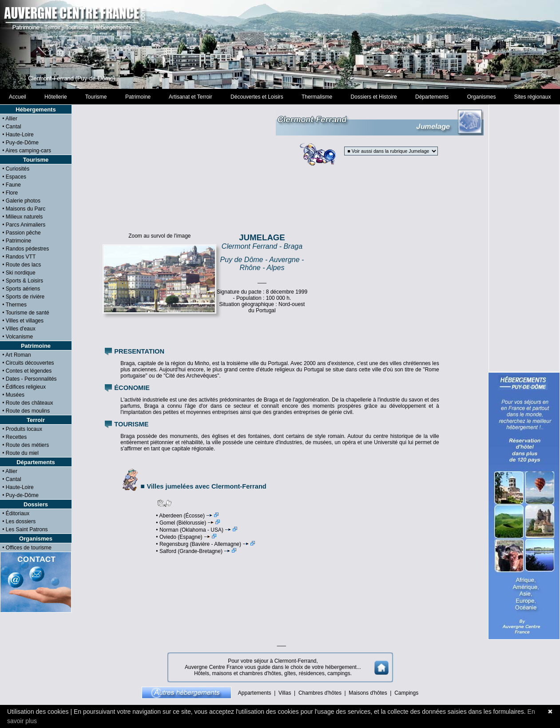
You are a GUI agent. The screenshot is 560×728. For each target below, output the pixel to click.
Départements (432, 97)
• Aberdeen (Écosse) (187, 516)
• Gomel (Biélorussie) (188, 523)
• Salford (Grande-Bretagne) (196, 551)
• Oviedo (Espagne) (186, 537)
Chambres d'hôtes (320, 693)
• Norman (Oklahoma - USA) (197, 530)
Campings (406, 693)
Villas (285, 693)
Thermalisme (317, 97)
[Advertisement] (280, 44)
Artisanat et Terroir (191, 97)
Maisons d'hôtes (368, 693)
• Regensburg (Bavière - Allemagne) (205, 544)
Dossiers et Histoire (374, 97)
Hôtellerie (56, 97)
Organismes (481, 97)
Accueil (18, 97)
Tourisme (96, 97)
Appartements (255, 693)
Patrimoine (138, 97)
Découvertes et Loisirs (257, 97)
